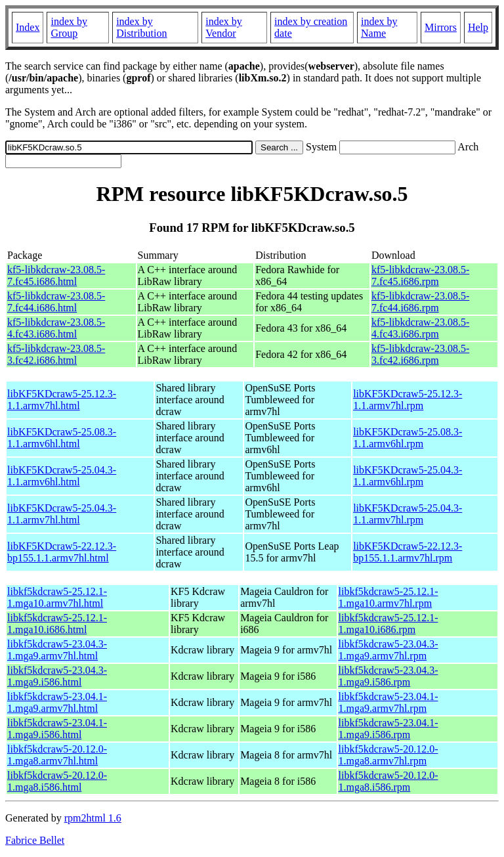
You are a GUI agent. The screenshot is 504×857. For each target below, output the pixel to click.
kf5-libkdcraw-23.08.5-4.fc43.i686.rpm (420, 328)
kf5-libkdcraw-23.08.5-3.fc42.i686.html (56, 354)
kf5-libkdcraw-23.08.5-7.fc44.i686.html (56, 302)
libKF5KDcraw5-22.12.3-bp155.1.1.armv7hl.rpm (408, 552)
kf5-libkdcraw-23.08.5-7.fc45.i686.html (56, 275)
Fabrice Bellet (35, 840)
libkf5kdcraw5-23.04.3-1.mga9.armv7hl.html (57, 650)
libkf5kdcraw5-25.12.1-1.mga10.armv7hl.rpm (388, 597)
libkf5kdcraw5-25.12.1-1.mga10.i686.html (57, 624)
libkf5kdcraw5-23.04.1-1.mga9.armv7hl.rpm (388, 702)
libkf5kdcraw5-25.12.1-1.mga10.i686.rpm (388, 624)
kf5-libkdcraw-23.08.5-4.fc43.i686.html (56, 328)
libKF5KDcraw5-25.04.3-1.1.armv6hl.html (62, 476)
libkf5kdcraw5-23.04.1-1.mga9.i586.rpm (388, 729)
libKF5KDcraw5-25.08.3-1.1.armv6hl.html (62, 438)
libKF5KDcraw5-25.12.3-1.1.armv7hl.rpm (408, 400)
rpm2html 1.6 (93, 818)
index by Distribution (141, 27)
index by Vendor (224, 27)
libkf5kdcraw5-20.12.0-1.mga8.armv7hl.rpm (388, 755)
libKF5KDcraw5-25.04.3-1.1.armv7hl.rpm (408, 514)
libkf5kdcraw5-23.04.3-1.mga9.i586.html (57, 676)
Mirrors (441, 27)
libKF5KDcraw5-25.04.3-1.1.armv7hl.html (62, 514)
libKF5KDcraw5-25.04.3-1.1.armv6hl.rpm (408, 476)
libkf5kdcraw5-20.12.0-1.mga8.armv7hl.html (57, 755)
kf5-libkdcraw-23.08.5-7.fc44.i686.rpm (420, 302)
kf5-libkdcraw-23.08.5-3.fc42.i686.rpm (420, 354)
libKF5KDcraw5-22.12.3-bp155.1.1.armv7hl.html (62, 552)
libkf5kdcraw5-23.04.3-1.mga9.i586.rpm (388, 676)
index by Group (69, 27)
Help (478, 27)
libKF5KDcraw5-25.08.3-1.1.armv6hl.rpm (408, 438)
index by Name (379, 27)
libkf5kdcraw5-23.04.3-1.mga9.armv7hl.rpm (388, 650)
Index (28, 27)
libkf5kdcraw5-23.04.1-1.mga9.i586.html (57, 729)
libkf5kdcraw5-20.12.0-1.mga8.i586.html (57, 781)
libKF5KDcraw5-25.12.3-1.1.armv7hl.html (62, 400)
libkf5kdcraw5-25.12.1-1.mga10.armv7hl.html (57, 597)
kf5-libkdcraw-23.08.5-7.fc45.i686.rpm (420, 275)
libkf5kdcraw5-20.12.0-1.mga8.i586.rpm (388, 781)
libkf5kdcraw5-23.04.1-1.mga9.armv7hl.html (57, 702)
